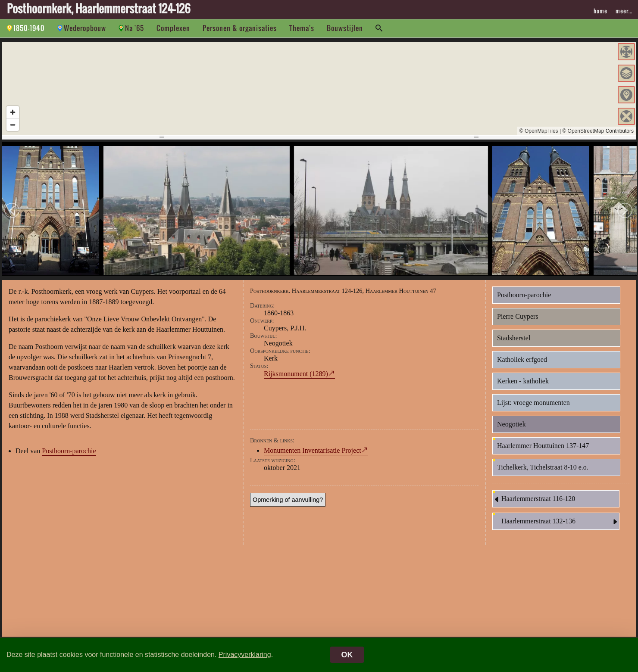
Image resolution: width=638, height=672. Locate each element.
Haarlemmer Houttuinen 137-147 (543, 447)
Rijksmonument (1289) (296, 375)
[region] (319, 89)
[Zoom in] (13, 112)
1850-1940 (29, 28)
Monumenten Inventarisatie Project (313, 452)
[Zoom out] (13, 125)
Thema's (302, 28)
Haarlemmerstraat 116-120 (534, 501)
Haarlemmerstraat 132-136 (560, 523)
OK (347, 655)
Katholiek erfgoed (522, 361)
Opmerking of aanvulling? (288, 501)
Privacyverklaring (245, 655)
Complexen (173, 28)
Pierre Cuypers (518, 318)
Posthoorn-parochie (69, 452)
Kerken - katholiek (523, 382)
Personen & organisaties (240, 28)
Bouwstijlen (345, 28)
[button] (626, 52)
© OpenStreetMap (583, 131)
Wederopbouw (85, 28)
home (600, 11)
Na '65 (134, 28)
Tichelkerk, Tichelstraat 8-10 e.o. (543, 468)
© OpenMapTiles (539, 131)
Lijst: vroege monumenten (533, 404)
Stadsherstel (514, 339)
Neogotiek (511, 425)
